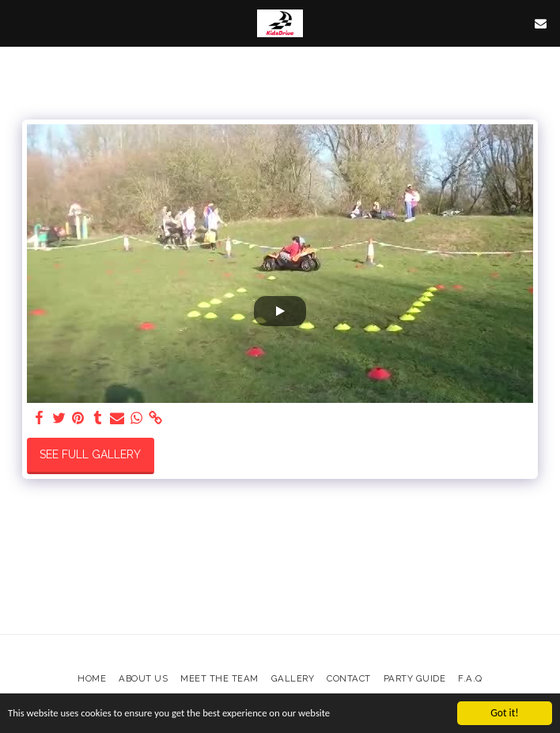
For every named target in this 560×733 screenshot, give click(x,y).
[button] (17, 23)
